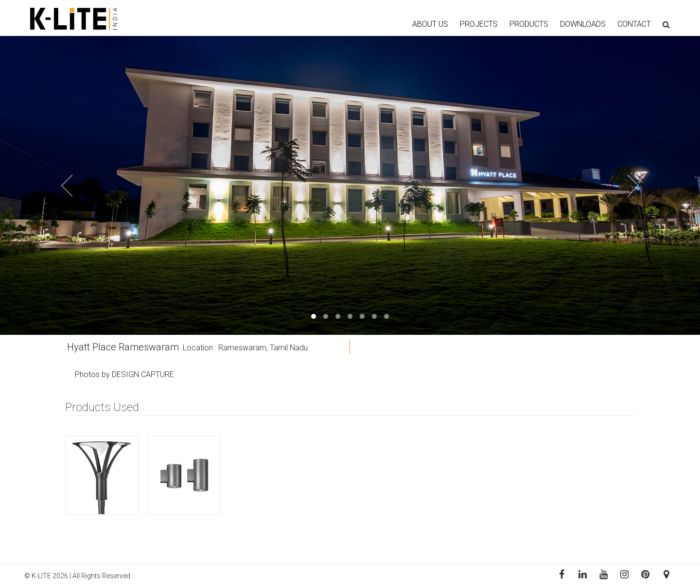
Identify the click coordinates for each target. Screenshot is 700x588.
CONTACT (634, 24)
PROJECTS (479, 24)
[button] (52, 185)
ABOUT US (430, 24)
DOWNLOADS (583, 24)
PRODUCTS (529, 24)
